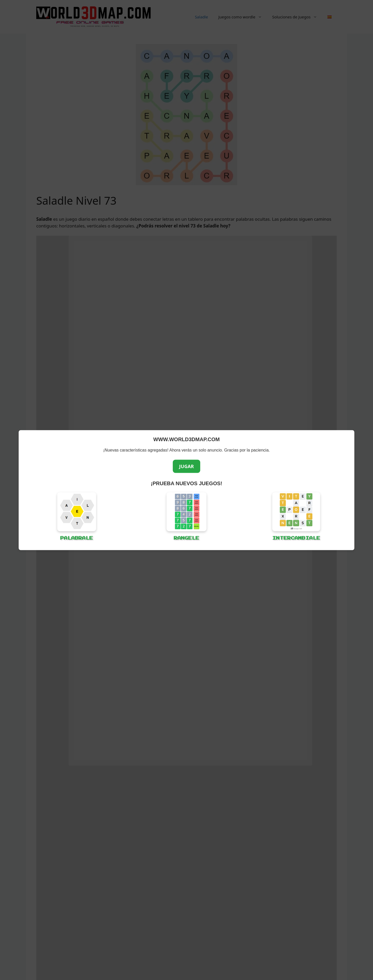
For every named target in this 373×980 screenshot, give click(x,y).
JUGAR (187, 466)
